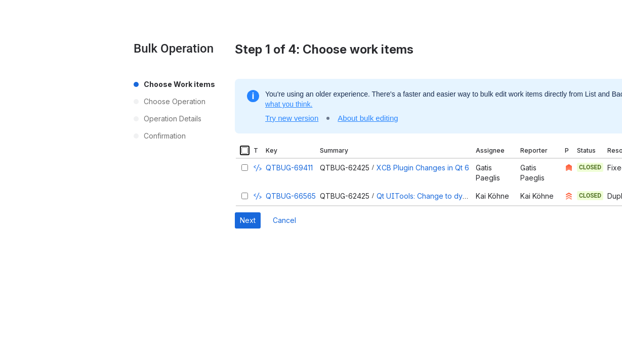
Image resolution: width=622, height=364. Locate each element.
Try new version (292, 118)
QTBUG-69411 (289, 168)
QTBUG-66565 (291, 196)
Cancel (284, 220)
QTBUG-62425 (345, 168)
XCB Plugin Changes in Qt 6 (423, 168)
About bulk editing (368, 118)
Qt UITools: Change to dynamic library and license (461, 196)
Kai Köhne (492, 196)
